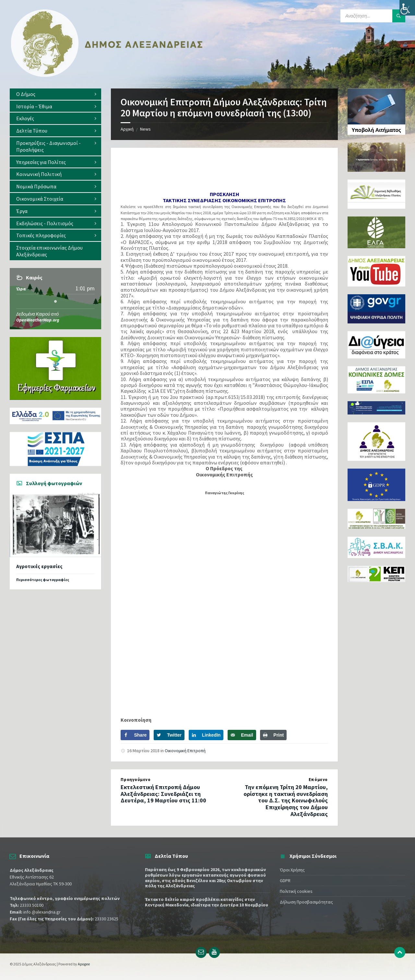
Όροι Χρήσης (292, 870)
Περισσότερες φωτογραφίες (43, 580)
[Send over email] (242, 735)
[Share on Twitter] (169, 735)
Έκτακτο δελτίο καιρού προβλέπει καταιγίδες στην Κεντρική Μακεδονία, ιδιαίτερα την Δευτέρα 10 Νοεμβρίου (207, 902)
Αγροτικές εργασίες (39, 566)
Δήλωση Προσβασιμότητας (306, 902)
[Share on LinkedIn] (206, 735)
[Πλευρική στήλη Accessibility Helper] (407, 8)
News (145, 129)
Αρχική (127, 129)
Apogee (84, 964)
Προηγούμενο (136, 780)
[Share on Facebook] (135, 735)
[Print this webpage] (273, 735)
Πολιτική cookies (296, 891)
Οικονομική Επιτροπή (185, 751)
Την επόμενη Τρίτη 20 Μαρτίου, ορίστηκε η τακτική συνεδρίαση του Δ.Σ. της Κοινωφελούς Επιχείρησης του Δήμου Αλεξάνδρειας (286, 800)
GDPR (285, 881)
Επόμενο (318, 780)
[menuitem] (55, 94)
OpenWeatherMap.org (38, 320)
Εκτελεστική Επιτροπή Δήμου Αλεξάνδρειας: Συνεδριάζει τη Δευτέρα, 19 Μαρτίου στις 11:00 (163, 794)
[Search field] (373, 16)
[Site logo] (107, 76)
